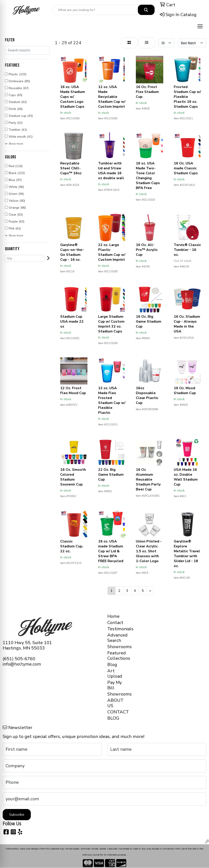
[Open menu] (200, 26)
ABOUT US (115, 703)
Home (113, 616)
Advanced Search (117, 638)
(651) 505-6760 (19, 659)
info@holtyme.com (22, 664)
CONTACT (118, 712)
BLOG (113, 718)
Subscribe (17, 815)
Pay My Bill (115, 685)
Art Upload (115, 674)
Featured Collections (118, 656)
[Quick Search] (95, 10)
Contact (115, 623)
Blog (112, 665)
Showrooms (118, 647)
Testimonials (118, 629)
